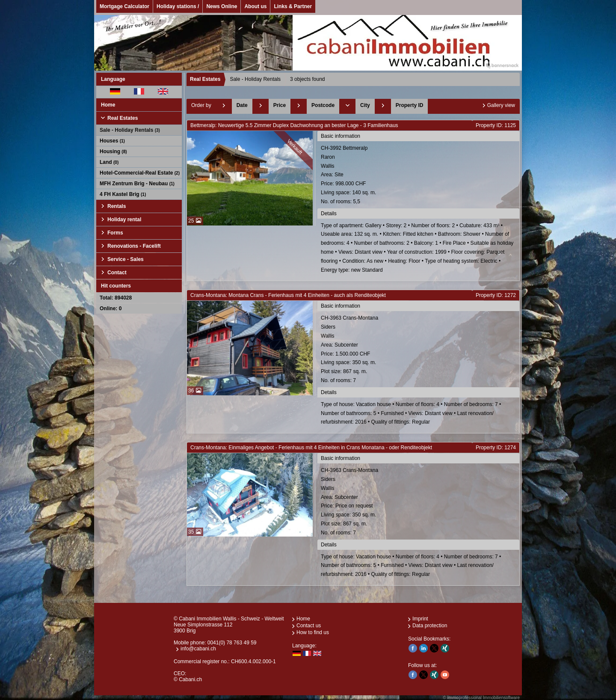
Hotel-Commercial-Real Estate (140, 173)
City (365, 105)
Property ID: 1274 (496, 448)
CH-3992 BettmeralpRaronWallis (419, 176)
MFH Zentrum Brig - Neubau (137, 184)
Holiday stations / (178, 6)
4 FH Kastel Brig (123, 194)
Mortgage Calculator (124, 6)
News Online (222, 6)
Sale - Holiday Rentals (130, 130)
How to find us (313, 632)
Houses (112, 141)
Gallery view (501, 105)
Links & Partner (293, 6)
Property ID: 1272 (496, 295)
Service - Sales (126, 259)
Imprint (420, 619)
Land (109, 162)
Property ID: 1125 (496, 125)
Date (242, 105)
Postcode (323, 105)
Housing (113, 151)
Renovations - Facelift (134, 246)
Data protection (430, 626)
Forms (115, 233)
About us (255, 6)
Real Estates (123, 118)
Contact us (309, 626)
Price (280, 105)
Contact (117, 273)
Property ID (410, 105)
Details (329, 214)
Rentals (117, 206)
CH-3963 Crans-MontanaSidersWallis (419, 350)
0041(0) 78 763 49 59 (232, 643)
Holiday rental (124, 219)
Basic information (341, 136)
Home (108, 105)
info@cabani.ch (198, 649)
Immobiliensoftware (501, 698)
